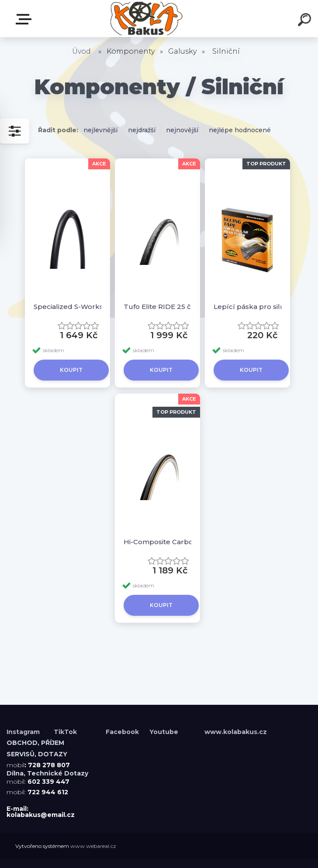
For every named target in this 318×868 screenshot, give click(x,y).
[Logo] (146, 19)
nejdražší (142, 130)
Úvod (81, 51)
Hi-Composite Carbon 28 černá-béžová (161, 542)
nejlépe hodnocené (240, 130)
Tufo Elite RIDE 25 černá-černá (161, 307)
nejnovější (182, 130)
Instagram (24, 732)
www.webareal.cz (93, 846)
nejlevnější (100, 130)
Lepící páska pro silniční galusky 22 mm (251, 307)
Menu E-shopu (25, 19)
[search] (306, 21)
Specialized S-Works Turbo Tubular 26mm (71, 307)
